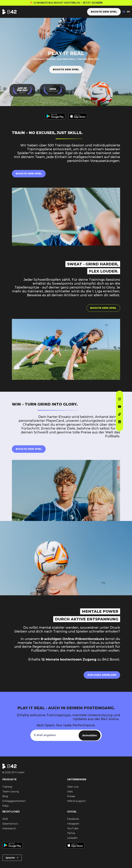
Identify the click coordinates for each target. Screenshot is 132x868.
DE (124, 12)
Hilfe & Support (76, 801)
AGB (5, 819)
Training (7, 787)
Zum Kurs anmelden (102, 675)
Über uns (73, 787)
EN (128, 12)
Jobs (70, 792)
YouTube (73, 828)
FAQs (5, 806)
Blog (5, 796)
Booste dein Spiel (66, 69)
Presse (71, 796)
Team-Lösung (11, 792)
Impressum (9, 828)
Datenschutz (10, 824)
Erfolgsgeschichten (14, 801)
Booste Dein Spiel (29, 449)
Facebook (73, 819)
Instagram (73, 824)
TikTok (71, 833)
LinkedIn (72, 838)
